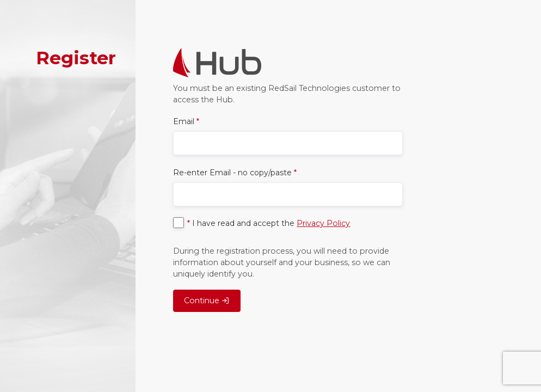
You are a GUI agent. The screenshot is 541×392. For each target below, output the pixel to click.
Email (186, 121)
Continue (207, 301)
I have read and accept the (269, 223)
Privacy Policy (323, 223)
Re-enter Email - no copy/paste (235, 173)
